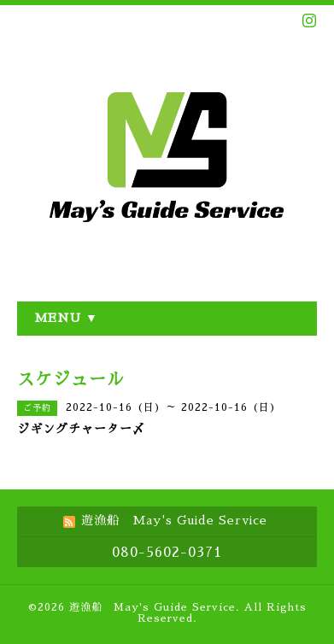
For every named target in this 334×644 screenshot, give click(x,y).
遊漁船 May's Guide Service (152, 607)
